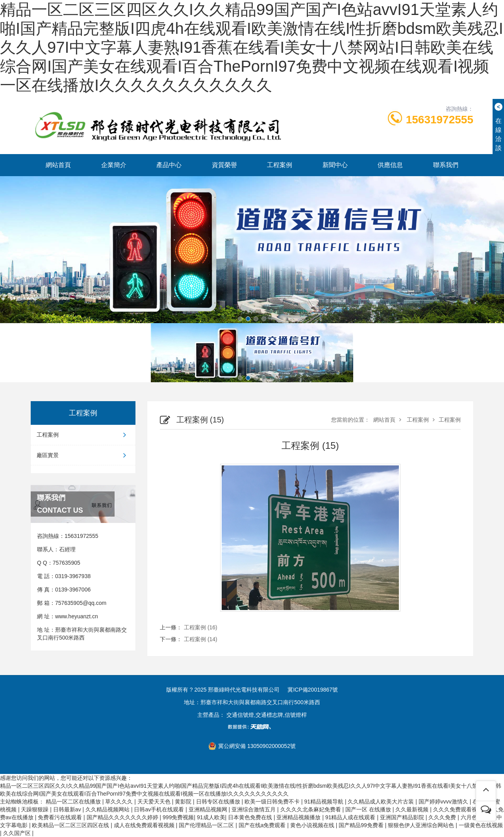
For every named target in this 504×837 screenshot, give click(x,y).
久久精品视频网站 (108, 809)
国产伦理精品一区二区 (207, 825)
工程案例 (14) (201, 639)
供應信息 (390, 165)
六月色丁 (472, 817)
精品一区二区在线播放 (74, 802)
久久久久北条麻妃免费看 (311, 809)
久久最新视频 (413, 809)
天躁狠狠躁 (35, 809)
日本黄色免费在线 (251, 817)
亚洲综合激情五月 (254, 809)
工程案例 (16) (201, 627)
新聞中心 (335, 165)
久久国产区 (18, 833)
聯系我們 (446, 165)
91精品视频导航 (324, 802)
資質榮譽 (224, 165)
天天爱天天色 (155, 802)
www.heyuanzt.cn (77, 616)
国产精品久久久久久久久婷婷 (123, 817)
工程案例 (280, 165)
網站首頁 (58, 165)
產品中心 (169, 165)
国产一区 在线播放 (369, 809)
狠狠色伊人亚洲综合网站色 (422, 825)
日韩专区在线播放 (219, 802)
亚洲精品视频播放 (299, 817)
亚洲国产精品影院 (403, 817)
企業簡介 (114, 165)
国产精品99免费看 (362, 825)
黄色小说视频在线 (313, 825)
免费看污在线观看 (61, 817)
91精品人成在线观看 (351, 817)
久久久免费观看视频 (459, 809)
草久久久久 (120, 802)
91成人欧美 (211, 817)
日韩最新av (68, 809)
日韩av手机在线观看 (160, 809)
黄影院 (184, 802)
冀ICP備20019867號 (313, 690)
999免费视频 (178, 817)
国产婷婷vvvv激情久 (444, 802)
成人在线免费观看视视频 (145, 825)
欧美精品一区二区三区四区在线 (71, 825)
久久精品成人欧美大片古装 (382, 802)
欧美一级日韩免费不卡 (273, 802)
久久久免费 (443, 817)
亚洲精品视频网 (209, 809)
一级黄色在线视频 (481, 825)
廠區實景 (83, 455)
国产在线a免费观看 (263, 825)
